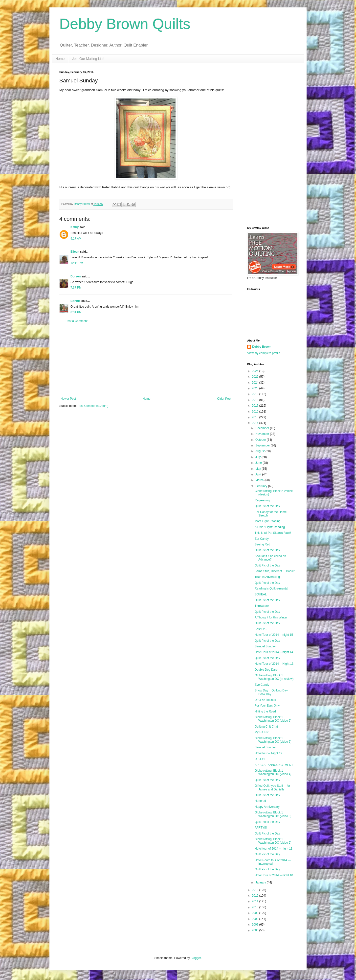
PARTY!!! (261, 828)
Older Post (224, 399)
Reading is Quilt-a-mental (271, 588)
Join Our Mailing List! (88, 59)
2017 (256, 406)
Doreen (76, 276)
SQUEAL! (261, 594)
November (263, 434)
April (259, 474)
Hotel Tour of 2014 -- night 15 (274, 635)
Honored (260, 801)
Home (60, 59)
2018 (256, 400)
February (262, 486)
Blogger (196, 958)
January (261, 882)
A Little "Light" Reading (270, 527)
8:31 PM (76, 312)
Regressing (262, 500)
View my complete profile (264, 353)
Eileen (75, 252)
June (259, 463)
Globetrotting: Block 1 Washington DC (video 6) (273, 719)
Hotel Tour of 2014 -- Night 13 (274, 664)
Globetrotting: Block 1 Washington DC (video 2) (273, 841)
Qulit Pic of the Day (267, 565)
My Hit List (262, 732)
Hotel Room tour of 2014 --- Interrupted (273, 862)
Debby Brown (262, 347)
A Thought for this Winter (271, 617)
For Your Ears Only (267, 706)
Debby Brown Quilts (125, 24)
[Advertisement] (146, 360)
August (260, 451)
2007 (256, 925)
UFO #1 (260, 759)
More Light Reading (268, 521)
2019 (256, 394)
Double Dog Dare (266, 670)
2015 (256, 417)
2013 (256, 890)
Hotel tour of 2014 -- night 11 (274, 849)
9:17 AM (76, 239)
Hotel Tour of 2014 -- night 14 (274, 652)
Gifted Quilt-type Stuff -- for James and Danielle (272, 787)
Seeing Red (262, 544)
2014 (256, 423)
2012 (256, 896)
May (259, 469)
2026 (256, 371)
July (258, 457)
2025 (256, 377)
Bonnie (76, 301)
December (263, 428)
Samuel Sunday (265, 646)
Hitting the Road (265, 711)
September (263, 445)
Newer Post (68, 399)
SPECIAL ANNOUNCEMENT (274, 765)
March (260, 480)
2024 (256, 383)
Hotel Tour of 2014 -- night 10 (274, 875)
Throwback (262, 606)
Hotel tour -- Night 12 (268, 753)
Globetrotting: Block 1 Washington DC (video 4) (273, 772)
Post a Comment (77, 321)
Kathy (75, 227)
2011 (256, 901)
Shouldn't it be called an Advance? (270, 558)
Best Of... (261, 629)
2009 (256, 913)
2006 (256, 930)
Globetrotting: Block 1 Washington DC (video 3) (273, 814)
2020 (256, 388)
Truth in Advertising (267, 577)
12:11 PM (77, 263)
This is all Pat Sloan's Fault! (273, 533)
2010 (256, 907)
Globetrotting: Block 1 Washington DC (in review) (274, 677)
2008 (256, 919)
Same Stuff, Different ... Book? (275, 571)
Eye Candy (262, 685)
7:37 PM (76, 288)
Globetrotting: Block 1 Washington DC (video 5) (273, 740)
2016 (256, 412)
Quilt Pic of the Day (267, 506)
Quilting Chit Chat (266, 727)
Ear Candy (262, 539)
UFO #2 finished (265, 700)
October (261, 440)
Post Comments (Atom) (93, 406)
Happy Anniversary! (267, 807)
